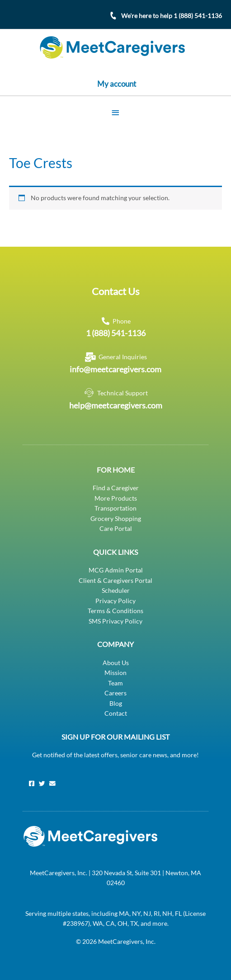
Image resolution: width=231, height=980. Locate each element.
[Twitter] (42, 784)
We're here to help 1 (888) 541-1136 (172, 16)
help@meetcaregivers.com (116, 405)
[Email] (52, 784)
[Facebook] (32, 784)
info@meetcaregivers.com (115, 369)
